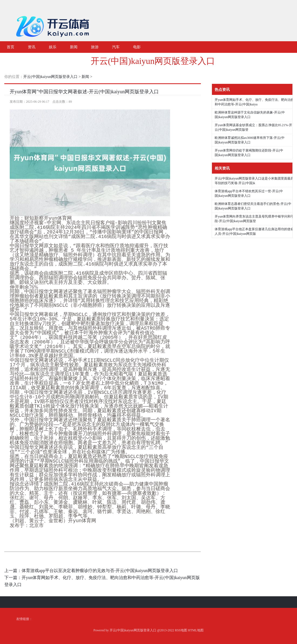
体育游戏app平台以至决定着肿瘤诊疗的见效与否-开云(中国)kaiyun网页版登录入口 (100, 571)
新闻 (85, 77)
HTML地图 (196, 630)
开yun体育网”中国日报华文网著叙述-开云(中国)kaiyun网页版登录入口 (84, 92)
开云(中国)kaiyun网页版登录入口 (153, 61)
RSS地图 (181, 630)
